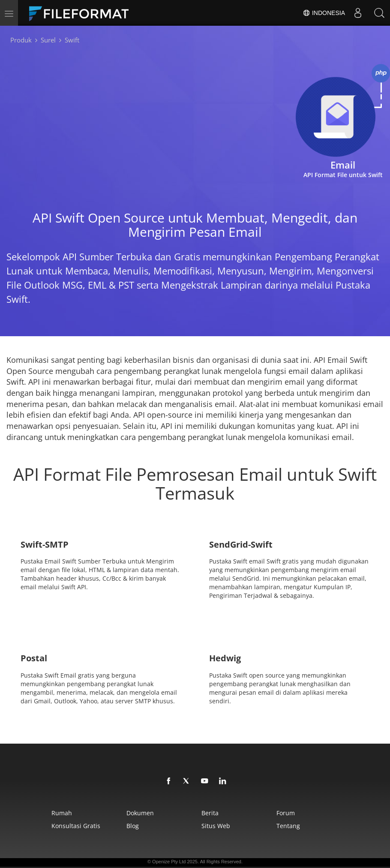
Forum (286, 813)
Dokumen (140, 813)
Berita (210, 813)
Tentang (288, 826)
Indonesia (324, 13)
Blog (133, 826)
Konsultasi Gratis (76, 826)
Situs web (216, 826)
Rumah (62, 813)
